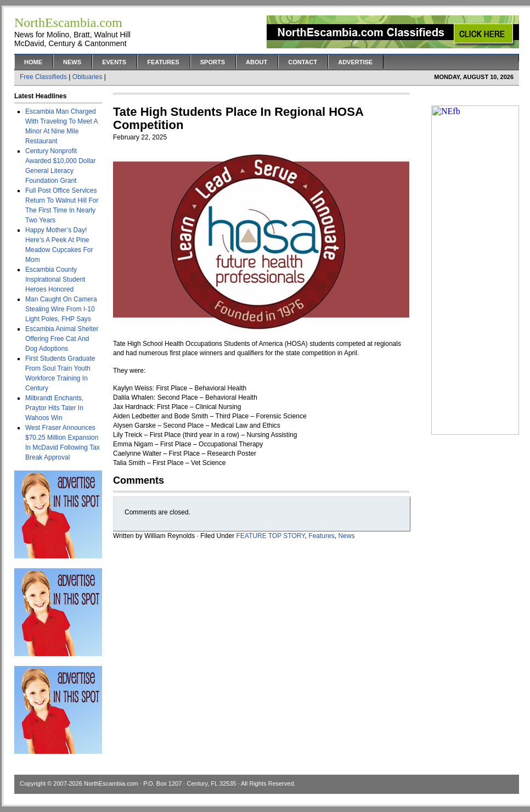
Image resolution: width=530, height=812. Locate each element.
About (256, 62)
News (72, 62)
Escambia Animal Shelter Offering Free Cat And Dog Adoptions (62, 339)
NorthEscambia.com (111, 783)
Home (33, 62)
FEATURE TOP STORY (271, 536)
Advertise (355, 62)
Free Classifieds (43, 77)
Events (114, 62)
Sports (213, 62)
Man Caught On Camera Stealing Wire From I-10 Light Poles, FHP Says (61, 309)
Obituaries (88, 77)
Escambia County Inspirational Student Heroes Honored (55, 279)
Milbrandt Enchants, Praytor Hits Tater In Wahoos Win (54, 408)
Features (163, 62)
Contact (303, 62)
